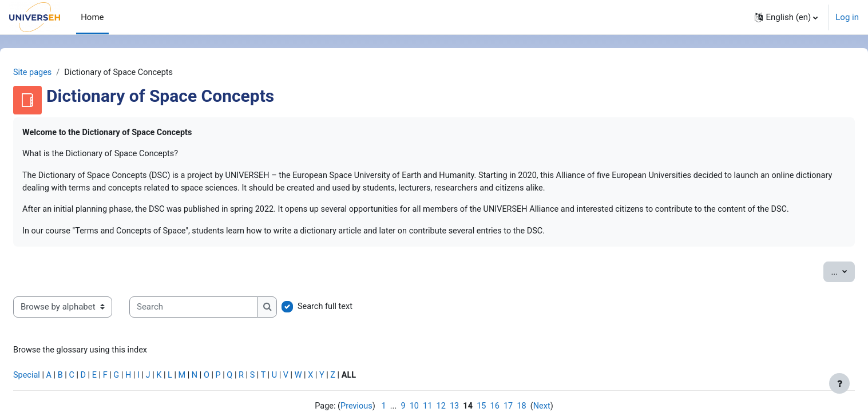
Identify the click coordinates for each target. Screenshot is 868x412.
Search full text (354, 323)
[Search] (221, 324)
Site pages (61, 73)
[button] (786, 17)
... (815, 287)
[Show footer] (839, 383)
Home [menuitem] (92, 17)
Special (55, 393)
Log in (847, 17)
